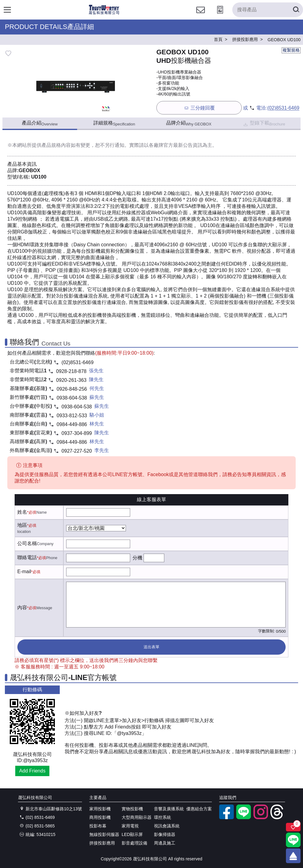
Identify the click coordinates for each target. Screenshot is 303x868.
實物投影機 (132, 809)
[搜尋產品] (268, 10)
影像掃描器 (165, 834)
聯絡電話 (27, 557)
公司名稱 (27, 543)
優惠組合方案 (199, 809)
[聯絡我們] (201, 15)
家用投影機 (100, 809)
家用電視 (130, 826)
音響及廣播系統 (169, 809)
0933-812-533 (72, 416)
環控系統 (162, 817)
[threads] (278, 818)
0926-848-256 (72, 389)
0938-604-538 (72, 398)
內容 (22, 608)
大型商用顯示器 (137, 817)
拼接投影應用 (102, 843)
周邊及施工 (165, 843)
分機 (137, 558)
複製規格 (291, 50)
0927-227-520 (77, 451)
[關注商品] (293, 827)
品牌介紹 (189, 123)
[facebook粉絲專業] (226, 818)
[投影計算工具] (220, 15)
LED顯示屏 (132, 834)
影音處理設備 (134, 843)
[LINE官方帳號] (244, 818)
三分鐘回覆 (199, 108)
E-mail (24, 571)
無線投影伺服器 (104, 834)
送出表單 (151, 647)
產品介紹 (40, 123)
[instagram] (261, 818)
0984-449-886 (72, 424)
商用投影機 (100, 817)
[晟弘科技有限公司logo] (104, 14)
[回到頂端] (293, 856)
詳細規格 (114, 123)
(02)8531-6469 (283, 108)
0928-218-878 (71, 371)
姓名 (22, 512)
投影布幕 (98, 826)
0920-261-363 (71, 380)
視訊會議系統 (167, 826)
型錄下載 (264, 124)
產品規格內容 (56, 145)
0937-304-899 (77, 433)
